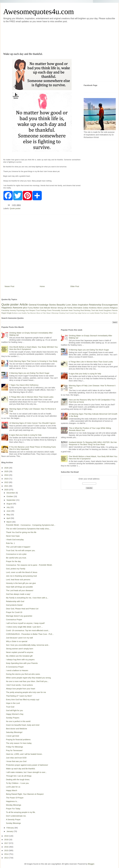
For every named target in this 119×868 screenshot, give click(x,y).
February (11, 828)
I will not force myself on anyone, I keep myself (25, 623)
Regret (4, 313)
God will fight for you (14, 710)
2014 (7, 854)
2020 (7, 490)
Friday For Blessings (15, 747)
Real (82, 310)
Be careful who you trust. (16, 558)
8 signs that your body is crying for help (25, 435)
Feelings (44, 310)
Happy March (12, 790)
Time (110, 313)
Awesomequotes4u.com (39, 12)
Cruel (67, 313)
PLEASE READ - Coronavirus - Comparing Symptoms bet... (31, 525)
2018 (7, 840)
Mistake (97, 313)
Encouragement (110, 305)
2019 (7, 836)
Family (70, 308)
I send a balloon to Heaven (17, 670)
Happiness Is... (12, 801)
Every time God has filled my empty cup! (23, 700)
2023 (7, 479)
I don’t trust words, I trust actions (19, 685)
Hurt (27, 310)
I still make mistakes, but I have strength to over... (26, 772)
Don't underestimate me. (16, 816)
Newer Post (9, 286)
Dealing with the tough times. (18, 780)
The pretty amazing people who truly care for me (26, 692)
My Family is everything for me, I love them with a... (27, 598)
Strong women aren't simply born (20, 649)
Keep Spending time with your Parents (22, 663)
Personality (56, 310)
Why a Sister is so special (17, 641)
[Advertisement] (37, 37)
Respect (32, 310)
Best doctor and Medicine (17, 729)
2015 (7, 850)
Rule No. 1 (10, 543)
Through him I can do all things (19, 776)
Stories (52, 305)
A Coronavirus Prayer (15, 667)
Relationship (95, 305)
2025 (7, 471)
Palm (44, 313)
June (9, 511)
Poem (49, 310)
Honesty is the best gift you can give (21, 583)
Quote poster (15, 208)
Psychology (21, 310)
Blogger (91, 864)
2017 (7, 843)
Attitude (47, 308)
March (9, 522)
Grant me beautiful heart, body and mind (23, 725)
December (11, 493)
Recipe (106, 313)
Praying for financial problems (18, 740)
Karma (84, 313)
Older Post (75, 286)
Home (42, 286)
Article (24, 304)
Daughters (107, 310)
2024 (7, 475)
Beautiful (61, 305)
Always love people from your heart (21, 689)
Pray (102, 313)
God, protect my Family (16, 569)
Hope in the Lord (13, 703)
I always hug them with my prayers (20, 660)
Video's (115, 313)
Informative (78, 308)
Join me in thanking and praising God (21, 576)
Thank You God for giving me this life (21, 532)
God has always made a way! (18, 594)
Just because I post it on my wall (19, 638)
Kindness (93, 308)
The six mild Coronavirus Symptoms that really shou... (28, 529)
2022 (7, 482)
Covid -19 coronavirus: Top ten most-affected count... (28, 630)
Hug (76, 313)
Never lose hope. (13, 536)
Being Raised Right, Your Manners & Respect (25, 794)
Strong (60, 308)
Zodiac (86, 308)
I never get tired (13, 736)
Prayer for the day (13, 561)
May (9, 515)
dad (97, 310)
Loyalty (92, 313)
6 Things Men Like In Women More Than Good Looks (31, 397)
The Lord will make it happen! (18, 547)
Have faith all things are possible (19, 587)
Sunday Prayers (13, 718)
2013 (7, 858)
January (10, 831)
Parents (115, 310)
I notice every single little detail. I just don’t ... (24, 627)
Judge (79, 313)
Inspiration (83, 305)
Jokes (74, 305)
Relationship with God (15, 601)
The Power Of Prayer (15, 798)
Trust (38, 310)
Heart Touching (74, 310)
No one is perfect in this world (18, 721)
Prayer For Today (13, 809)
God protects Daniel (14, 605)
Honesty (13, 310)
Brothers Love (17, 313)
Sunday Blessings (13, 823)
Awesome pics (20, 308)
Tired (93, 310)
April (9, 518)
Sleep (48, 313)
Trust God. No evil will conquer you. (21, 550)
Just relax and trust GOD (16, 758)
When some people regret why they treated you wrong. (29, 678)
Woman (54, 308)
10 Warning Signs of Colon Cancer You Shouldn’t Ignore (32, 423)
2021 (7, 486)
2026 (7, 468)
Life (65, 308)
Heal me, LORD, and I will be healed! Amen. (24, 754)
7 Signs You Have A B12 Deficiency (24, 385)
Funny (30, 308)
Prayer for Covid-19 (14, 612)
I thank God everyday (15, 540)
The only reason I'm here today (19, 743)
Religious (114, 308)
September (11, 500)
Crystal (71, 313)
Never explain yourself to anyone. (20, 652)
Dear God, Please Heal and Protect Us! (22, 609)
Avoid (101, 310)
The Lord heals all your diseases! (20, 590)
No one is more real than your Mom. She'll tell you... (27, 681)
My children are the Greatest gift (19, 656)
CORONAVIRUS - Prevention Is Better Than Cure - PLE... (30, 634)
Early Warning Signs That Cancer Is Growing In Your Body (33, 361)
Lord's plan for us (13, 787)
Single (9, 313)
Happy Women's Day (15, 714)
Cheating (62, 313)
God (41, 308)
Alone (100, 308)
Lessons (106, 308)
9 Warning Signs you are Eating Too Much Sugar (29, 373)
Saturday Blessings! (14, 732)
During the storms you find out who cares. (23, 674)
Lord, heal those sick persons (18, 580)
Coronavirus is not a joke (16, 554)
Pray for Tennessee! (14, 750)
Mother (36, 308)
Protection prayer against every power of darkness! (27, 765)
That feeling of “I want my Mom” (19, 696)
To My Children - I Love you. (18, 783)
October (10, 496)
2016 (7, 847)
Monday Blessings (14, 805)
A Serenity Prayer (13, 820)
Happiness (7, 308)
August (10, 504)
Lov (88, 313)
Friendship (5, 310)
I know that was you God (16, 761)
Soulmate (65, 310)
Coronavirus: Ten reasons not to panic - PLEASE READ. (29, 565)
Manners (33, 313)
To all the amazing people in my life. (21, 812)
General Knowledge (38, 305)
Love (68, 305)
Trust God (10, 707)
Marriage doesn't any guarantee (19, 616)
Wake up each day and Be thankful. (21, 769)
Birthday (88, 310)
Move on (39, 313)
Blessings (55, 313)
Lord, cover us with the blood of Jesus (22, 572)
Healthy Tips (26, 313)
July (8, 507)
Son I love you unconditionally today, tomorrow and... (28, 645)
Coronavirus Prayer (14, 620)
